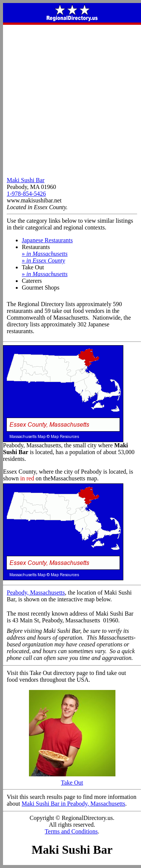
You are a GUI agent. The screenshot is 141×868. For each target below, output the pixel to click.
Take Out (72, 780)
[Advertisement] (70, 99)
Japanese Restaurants (47, 240)
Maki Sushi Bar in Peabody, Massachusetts (74, 804)
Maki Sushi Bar (26, 180)
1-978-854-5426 (26, 194)
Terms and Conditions (71, 831)
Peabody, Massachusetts (36, 593)
